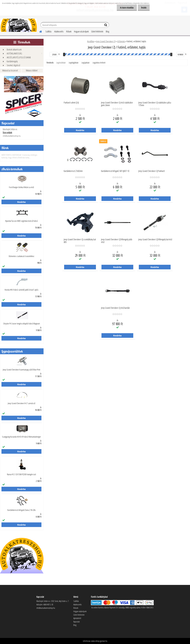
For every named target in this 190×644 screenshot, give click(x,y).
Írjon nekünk (7, 133)
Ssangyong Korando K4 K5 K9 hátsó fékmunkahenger (21, 437)
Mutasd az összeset (10, 70)
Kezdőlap (91, 41)
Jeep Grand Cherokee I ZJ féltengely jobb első (117, 241)
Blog (107, 31)
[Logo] (19, 25)
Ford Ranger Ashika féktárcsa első (21, 187)
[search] (106, 26)
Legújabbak (85, 63)
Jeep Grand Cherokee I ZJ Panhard (151, 171)
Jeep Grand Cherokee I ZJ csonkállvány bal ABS (80, 241)
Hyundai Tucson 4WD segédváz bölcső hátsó (21, 221)
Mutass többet (32, 70)
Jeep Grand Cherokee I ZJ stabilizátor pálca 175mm (155, 104)
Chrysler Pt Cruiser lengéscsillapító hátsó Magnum (22, 324)
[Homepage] (39, 31)
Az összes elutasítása (127, 8)
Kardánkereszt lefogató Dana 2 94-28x (22, 510)
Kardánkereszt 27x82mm (73, 171)
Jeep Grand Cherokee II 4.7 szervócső (22, 403)
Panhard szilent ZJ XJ (71, 103)
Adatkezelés (59, 31)
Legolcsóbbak (61, 63)
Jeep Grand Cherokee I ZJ (106, 41)
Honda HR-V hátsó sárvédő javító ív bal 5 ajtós (22, 290)
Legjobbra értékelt (99, 63)
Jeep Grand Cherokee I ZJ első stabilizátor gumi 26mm (117, 104)
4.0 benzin (121, 41)
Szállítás (48, 31)
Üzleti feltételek (97, 31)
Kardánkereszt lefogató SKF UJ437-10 (115, 171)
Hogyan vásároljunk (81, 31)
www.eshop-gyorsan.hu (99, 641)
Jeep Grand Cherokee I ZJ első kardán (115, 308)
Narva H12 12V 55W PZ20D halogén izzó (22, 474)
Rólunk (69, 31)
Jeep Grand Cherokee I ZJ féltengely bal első (155, 239)
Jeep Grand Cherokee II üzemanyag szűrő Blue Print (22, 370)
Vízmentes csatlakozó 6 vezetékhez (21, 256)
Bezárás (144, 8)
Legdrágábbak (74, 63)
